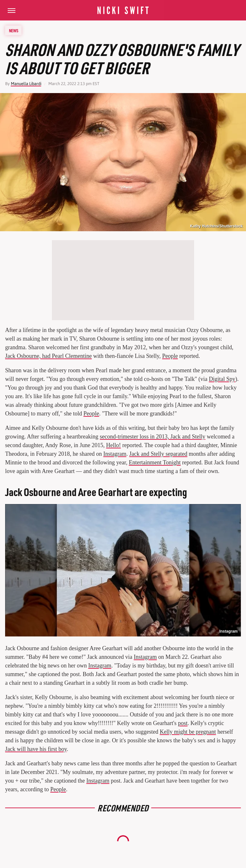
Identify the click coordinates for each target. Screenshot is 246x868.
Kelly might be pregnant (188, 732)
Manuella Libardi (26, 84)
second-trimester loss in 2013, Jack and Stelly (153, 437)
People (170, 356)
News (14, 30)
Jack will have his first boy (36, 749)
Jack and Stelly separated (158, 454)
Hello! (113, 445)
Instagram (115, 454)
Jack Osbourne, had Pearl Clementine (48, 356)
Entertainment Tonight (155, 462)
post (183, 723)
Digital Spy (222, 379)
